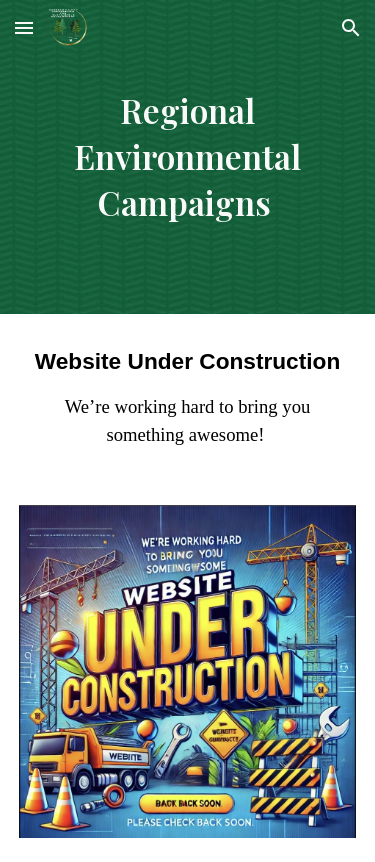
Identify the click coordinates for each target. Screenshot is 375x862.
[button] (24, 27)
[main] (188, 157)
